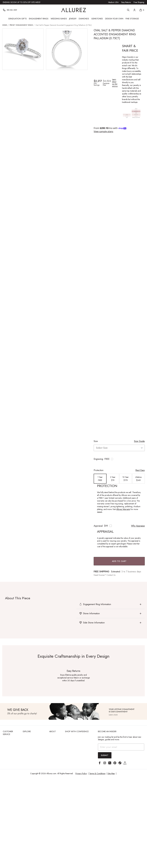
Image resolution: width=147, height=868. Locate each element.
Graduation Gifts (17, 19)
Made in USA (113, 2)
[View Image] (73, 711)
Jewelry (73, 19)
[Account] (134, 10)
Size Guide (139, 441)
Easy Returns (126, 2)
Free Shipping (139, 2)
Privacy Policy (81, 773)
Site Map (111, 773)
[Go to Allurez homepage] (74, 10)
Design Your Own (114, 19)
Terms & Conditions (97, 773)
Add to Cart (119, 561)
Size (96, 441)
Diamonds (84, 19)
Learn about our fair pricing (115, 83)
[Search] (128, 10)
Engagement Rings (39, 19)
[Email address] (121, 747)
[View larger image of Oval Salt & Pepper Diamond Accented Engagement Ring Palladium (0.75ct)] (23, 49)
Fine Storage (132, 19)
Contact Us (111, 575)
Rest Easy (140, 470)
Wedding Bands (59, 19)
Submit (105, 755)
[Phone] (10, 10)
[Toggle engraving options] (119, 459)
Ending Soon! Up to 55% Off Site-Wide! (22, 2)
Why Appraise (138, 526)
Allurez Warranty (123, 509)
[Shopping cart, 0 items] (142, 10)
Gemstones (97, 19)
